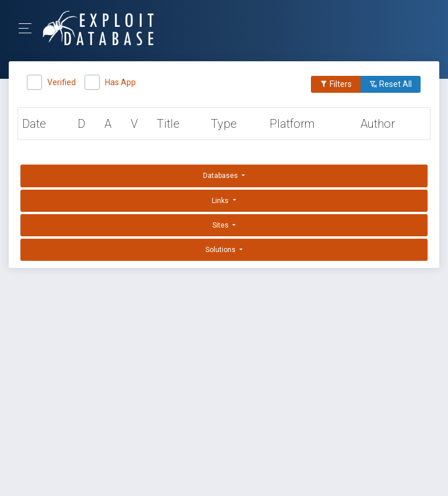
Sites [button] (221, 225)
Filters (336, 84)
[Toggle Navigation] (29, 28)
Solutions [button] (221, 250)
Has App (120, 81)
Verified (62, 81)
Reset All (391, 84)
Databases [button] (221, 176)
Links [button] (221, 201)
